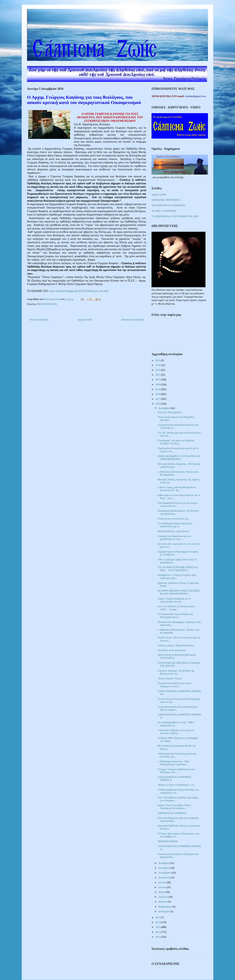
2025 (158, 360)
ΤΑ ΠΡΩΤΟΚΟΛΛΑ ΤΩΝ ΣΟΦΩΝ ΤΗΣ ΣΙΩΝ (175, 216)
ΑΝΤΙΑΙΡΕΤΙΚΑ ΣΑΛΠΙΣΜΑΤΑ (168, 205)
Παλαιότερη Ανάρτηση (132, 320)
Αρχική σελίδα (85, 320)
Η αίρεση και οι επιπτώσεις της (173, 519)
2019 (158, 389)
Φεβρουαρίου (165, 907)
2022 (158, 375)
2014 (158, 922)
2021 (158, 380)
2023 (158, 370)
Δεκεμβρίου (165, 408)
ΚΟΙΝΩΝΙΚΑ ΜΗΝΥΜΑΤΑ (166, 200)
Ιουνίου (162, 887)
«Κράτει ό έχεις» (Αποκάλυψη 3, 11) (176, 785)
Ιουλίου (162, 882)
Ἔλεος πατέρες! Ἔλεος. (170, 678)
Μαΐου (162, 892)
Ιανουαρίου (164, 911)
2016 (158, 404)
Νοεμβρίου (164, 863)
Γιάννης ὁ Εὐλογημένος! (170, 412)
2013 (158, 927)
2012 (158, 932)
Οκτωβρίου (164, 868)
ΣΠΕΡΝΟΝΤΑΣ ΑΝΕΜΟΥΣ (172, 813)
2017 (158, 399)
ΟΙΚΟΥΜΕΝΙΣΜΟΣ (47, 304)
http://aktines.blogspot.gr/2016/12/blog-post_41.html (79, 291)
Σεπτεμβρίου (165, 873)
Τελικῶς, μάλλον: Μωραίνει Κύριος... (176, 645)
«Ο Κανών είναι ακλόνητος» (172, 650)
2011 (158, 937)
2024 (158, 365)
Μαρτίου (163, 902)
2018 (158, 394)
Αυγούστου (164, 877)
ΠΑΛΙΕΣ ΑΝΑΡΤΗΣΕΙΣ (164, 211)
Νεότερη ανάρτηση (39, 320)
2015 (158, 917)
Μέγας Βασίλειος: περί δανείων (173, 531)
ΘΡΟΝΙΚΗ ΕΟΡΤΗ (168, 841)
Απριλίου (163, 897)
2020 (158, 385)
